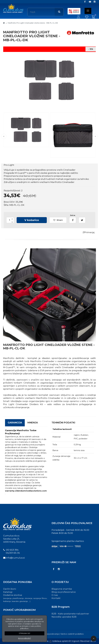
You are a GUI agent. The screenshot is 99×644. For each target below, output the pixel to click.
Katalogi (8, 592)
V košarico (32, 220)
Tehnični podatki (63, 423)
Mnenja (33, 423)
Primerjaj (89, 232)
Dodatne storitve (25, 598)
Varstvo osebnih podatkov (72, 634)
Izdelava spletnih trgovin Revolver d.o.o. (74, 641)
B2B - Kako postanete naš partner (70, 614)
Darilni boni (10, 589)
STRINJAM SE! (24, 633)
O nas (55, 595)
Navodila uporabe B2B (64, 617)
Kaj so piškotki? (25, 638)
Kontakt (56, 598)
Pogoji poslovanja (51, 634)
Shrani (58, 220)
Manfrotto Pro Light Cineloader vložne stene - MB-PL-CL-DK (33, 23)
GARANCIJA (15, 423)
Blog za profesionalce (64, 592)
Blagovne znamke (62, 589)
